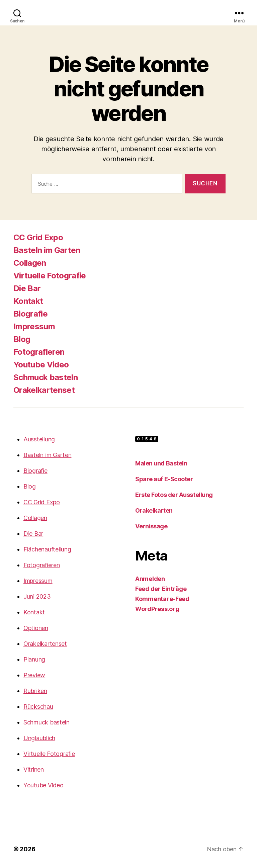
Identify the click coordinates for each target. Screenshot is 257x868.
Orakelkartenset (44, 390)
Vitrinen (34, 769)
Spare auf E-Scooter (164, 479)
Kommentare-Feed (162, 599)
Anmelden (150, 579)
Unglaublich (39, 738)
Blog (22, 339)
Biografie (30, 314)
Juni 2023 (37, 596)
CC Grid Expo (38, 237)
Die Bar (27, 288)
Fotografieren (39, 352)
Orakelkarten (154, 510)
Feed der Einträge (161, 589)
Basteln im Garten (47, 250)
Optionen (36, 628)
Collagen (30, 263)
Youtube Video (41, 365)
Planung (34, 659)
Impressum (34, 326)
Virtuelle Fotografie (50, 276)
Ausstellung (39, 439)
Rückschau (38, 707)
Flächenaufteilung (47, 549)
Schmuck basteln (46, 377)
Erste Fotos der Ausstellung (174, 495)
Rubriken (35, 691)
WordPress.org (157, 609)
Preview (34, 675)
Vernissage (151, 526)
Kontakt (28, 301)
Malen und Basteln (161, 463)
